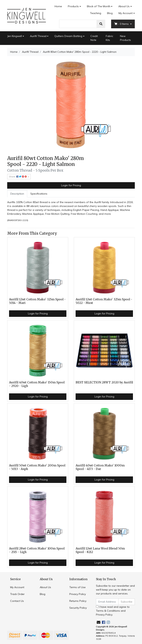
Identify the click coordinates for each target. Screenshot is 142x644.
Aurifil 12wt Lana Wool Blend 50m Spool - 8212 (100, 550)
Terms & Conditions (108, 611)
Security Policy (78, 608)
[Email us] (99, 622)
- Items (122, 24)
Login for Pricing (71, 185)
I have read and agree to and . (113, 611)
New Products (125, 38)
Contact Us (17, 601)
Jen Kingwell (15, 36)
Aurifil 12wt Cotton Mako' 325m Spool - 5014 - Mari (37, 301)
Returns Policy (78, 601)
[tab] (17, 194)
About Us (124, 6)
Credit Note (94, 38)
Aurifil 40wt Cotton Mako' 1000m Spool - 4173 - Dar (100, 467)
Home (58, 6)
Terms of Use (77, 587)
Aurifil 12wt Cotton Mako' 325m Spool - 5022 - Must (104, 301)
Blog (110, 13)
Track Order (17, 594)
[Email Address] (107, 602)
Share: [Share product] (18, 177)
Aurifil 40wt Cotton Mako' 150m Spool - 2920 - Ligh (37, 384)
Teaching (96, 13)
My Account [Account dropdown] (126, 13)
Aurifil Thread (38, 36)
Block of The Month (99, 6)
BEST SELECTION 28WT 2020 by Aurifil (104, 382)
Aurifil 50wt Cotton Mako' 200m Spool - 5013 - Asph (37, 467)
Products (73, 6)
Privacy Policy (78, 594)
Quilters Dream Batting (68, 36)
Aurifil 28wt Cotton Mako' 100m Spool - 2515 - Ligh (37, 550)
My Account (17, 587)
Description (17, 194)
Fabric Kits (109, 38)
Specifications (39, 194)
